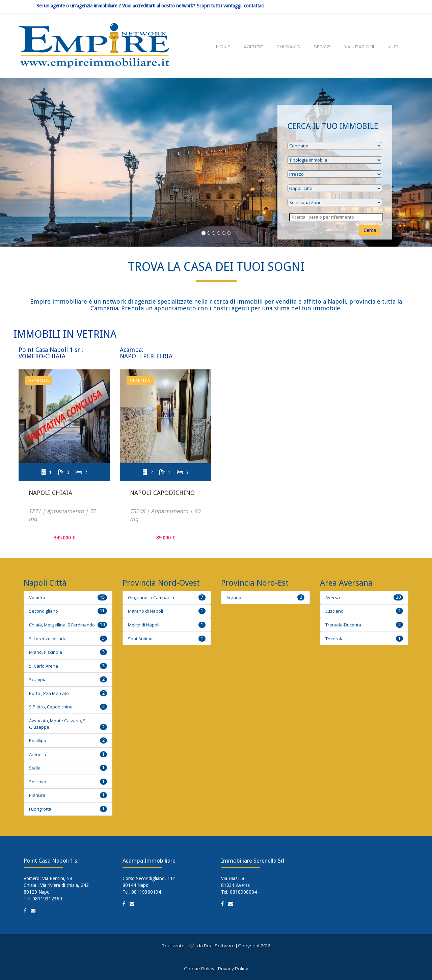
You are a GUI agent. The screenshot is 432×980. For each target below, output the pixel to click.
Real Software (219, 946)
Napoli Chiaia (50, 493)
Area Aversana (346, 583)
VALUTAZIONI (359, 47)
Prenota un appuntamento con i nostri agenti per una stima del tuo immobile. (231, 308)
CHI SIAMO (288, 47)
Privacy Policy (233, 969)
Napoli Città (45, 583)
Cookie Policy (199, 969)
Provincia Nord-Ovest (161, 583)
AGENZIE (253, 47)
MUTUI (395, 47)
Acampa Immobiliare (149, 861)
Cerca (370, 230)
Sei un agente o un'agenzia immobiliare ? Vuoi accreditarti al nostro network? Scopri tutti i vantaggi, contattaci (150, 6)
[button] (32, 162)
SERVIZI (322, 47)
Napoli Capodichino (162, 493)
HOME (223, 47)
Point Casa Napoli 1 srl (52, 861)
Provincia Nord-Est (255, 583)
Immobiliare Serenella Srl (253, 861)
